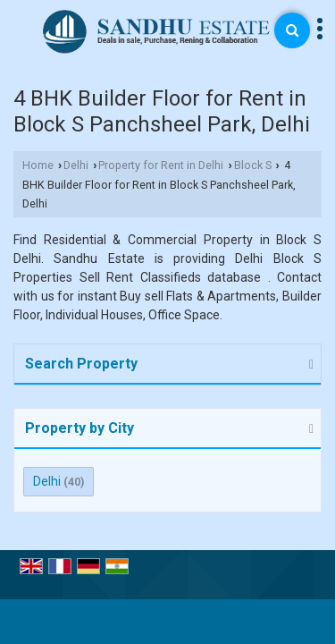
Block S (253, 165)
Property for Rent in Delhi (161, 165)
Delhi (76, 165)
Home (38, 165)
